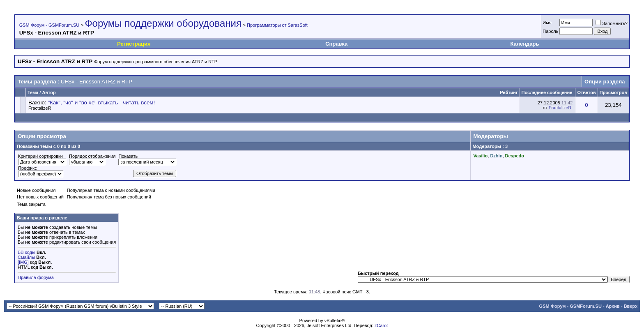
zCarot (381, 325)
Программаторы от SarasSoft (277, 25)
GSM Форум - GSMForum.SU (49, 25)
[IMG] (23, 262)
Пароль (550, 31)
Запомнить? (612, 23)
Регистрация (134, 44)
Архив (613, 306)
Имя (547, 23)
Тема (33, 92)
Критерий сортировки (40, 156)
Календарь (525, 44)
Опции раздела (605, 82)
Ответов (586, 92)
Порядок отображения (92, 156)
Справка (336, 44)
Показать (128, 156)
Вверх (631, 306)
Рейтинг (509, 92)
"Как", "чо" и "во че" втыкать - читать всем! (101, 103)
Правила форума (36, 277)
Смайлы (26, 257)
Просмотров (613, 92)
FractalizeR (40, 108)
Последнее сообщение (547, 92)
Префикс (28, 168)
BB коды (26, 252)
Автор (49, 92)
